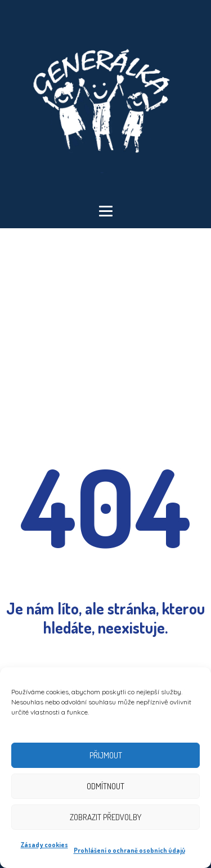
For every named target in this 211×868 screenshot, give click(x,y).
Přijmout (106, 755)
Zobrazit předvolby (105, 817)
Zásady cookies (44, 845)
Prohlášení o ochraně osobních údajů (129, 850)
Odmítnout (105, 786)
